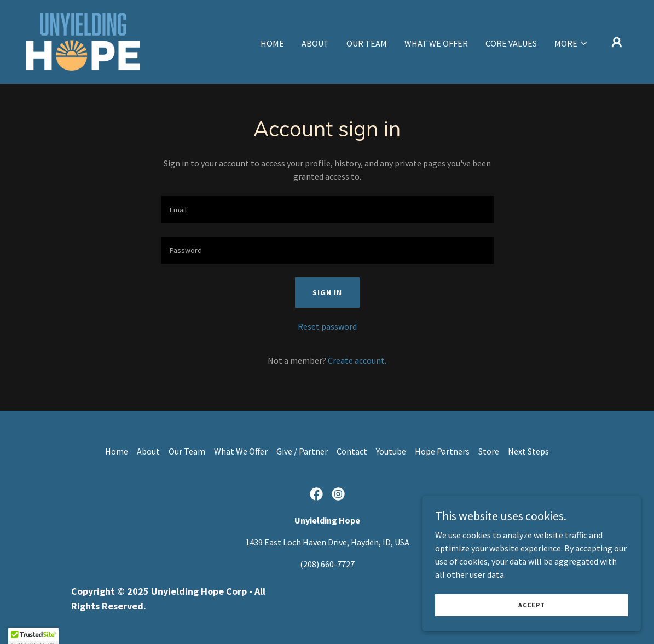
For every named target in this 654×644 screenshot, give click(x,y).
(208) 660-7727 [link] (327, 564)
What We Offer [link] (436, 43)
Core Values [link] (511, 43)
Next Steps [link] (528, 451)
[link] (83, 41)
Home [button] (117, 451)
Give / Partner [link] (302, 451)
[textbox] (327, 210)
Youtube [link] (391, 451)
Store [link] (489, 451)
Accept (532, 620)
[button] (571, 43)
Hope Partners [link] (442, 451)
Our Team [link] (367, 43)
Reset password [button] (327, 326)
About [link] (315, 43)
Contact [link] (352, 451)
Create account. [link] (357, 360)
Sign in (327, 292)
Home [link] (272, 43)
